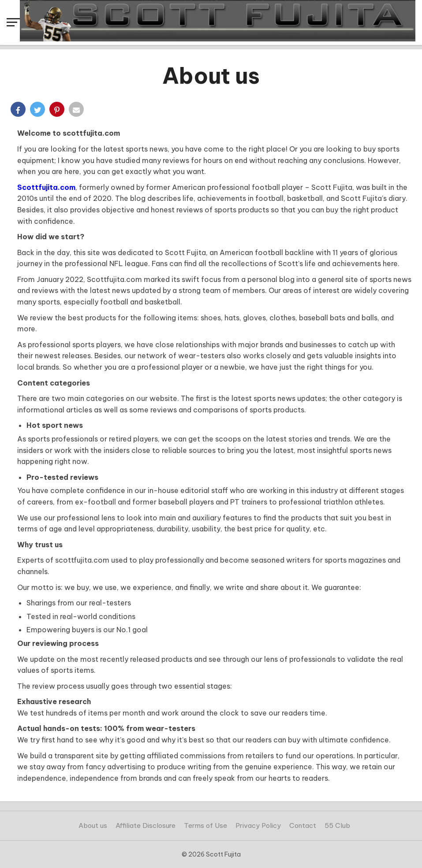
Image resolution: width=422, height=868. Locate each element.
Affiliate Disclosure (146, 825)
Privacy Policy (258, 825)
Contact (303, 825)
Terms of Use (205, 825)
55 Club (337, 825)
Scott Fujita (223, 854)
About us (93, 825)
